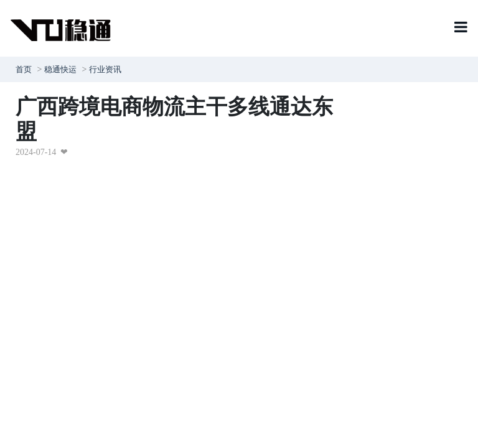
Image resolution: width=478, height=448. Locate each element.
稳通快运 (60, 69)
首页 (24, 69)
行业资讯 (105, 69)
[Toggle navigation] (461, 28)
